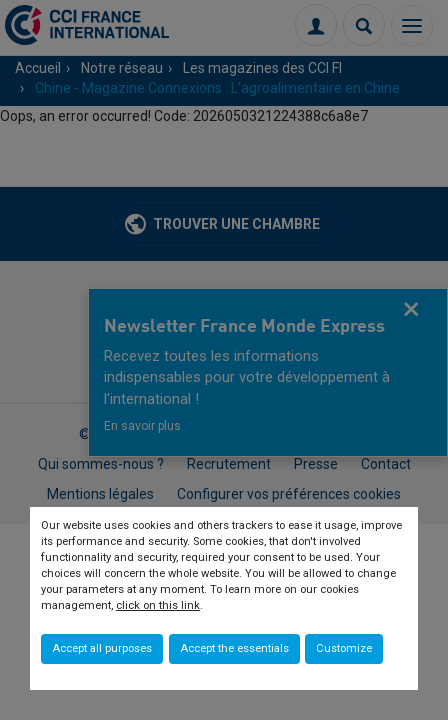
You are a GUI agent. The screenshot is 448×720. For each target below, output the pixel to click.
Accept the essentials (234, 648)
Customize (344, 648)
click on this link (158, 605)
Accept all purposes (102, 648)
